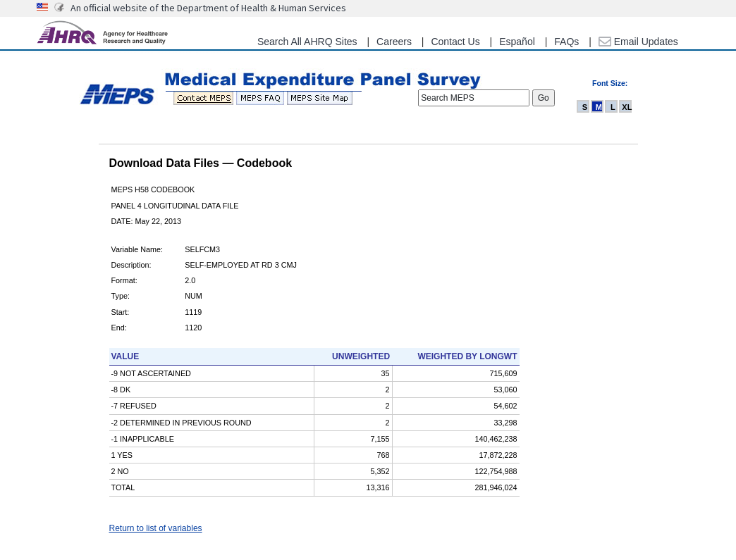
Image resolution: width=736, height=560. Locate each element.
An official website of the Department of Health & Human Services (208, 8)
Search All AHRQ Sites (307, 42)
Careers (394, 42)
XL (627, 107)
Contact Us (455, 42)
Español (517, 42)
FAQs (566, 42)
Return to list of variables (156, 528)
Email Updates (638, 42)
